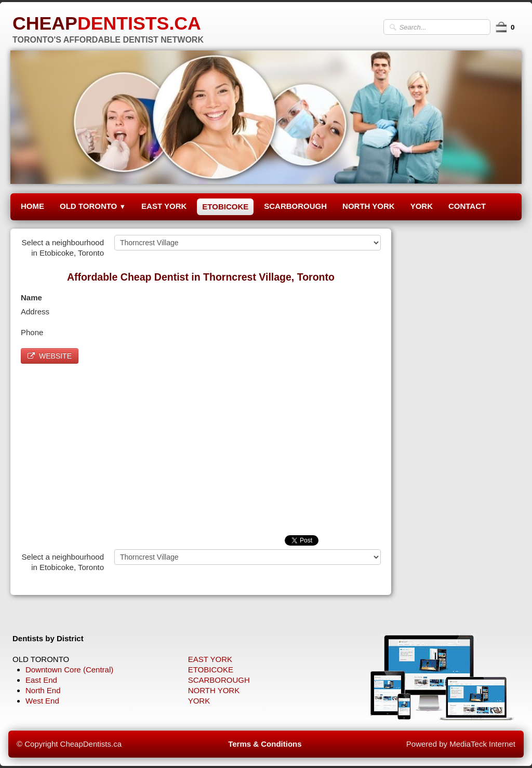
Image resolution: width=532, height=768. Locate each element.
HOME (32, 206)
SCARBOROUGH (295, 206)
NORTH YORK (369, 206)
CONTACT (467, 206)
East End (41, 680)
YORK (422, 206)
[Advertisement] (201, 447)
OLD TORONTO (93, 206)
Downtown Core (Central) (69, 670)
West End (42, 701)
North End (43, 690)
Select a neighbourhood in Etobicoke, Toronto (63, 248)
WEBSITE (50, 356)
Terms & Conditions (265, 744)
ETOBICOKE (225, 207)
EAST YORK (164, 206)
